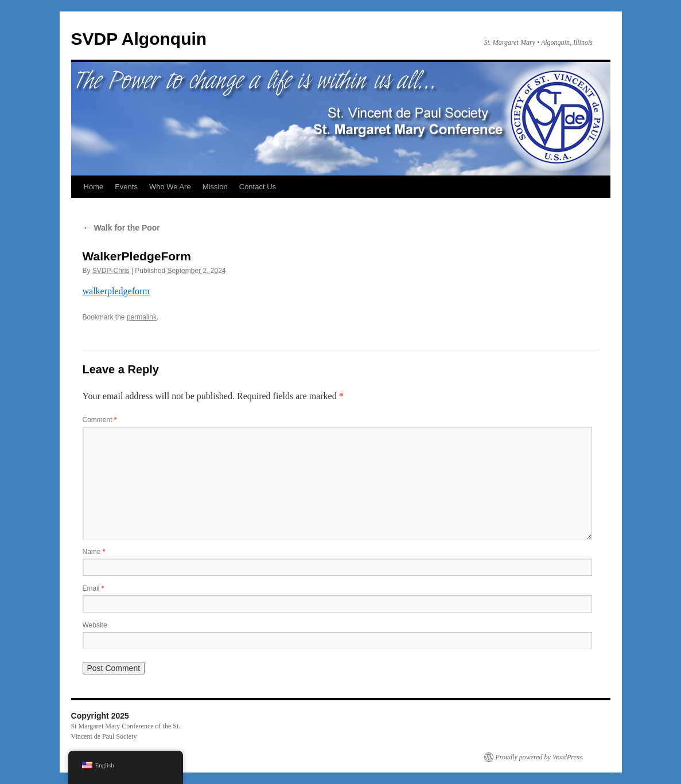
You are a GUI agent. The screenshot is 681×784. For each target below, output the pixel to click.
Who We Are (170, 187)
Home (94, 187)
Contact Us (258, 187)
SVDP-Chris (111, 271)
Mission (215, 187)
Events (126, 187)
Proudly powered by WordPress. (540, 757)
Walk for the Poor (121, 228)
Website (95, 625)
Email (94, 588)
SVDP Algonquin (139, 39)
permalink (142, 317)
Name (94, 552)
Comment (100, 420)
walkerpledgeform (116, 291)
